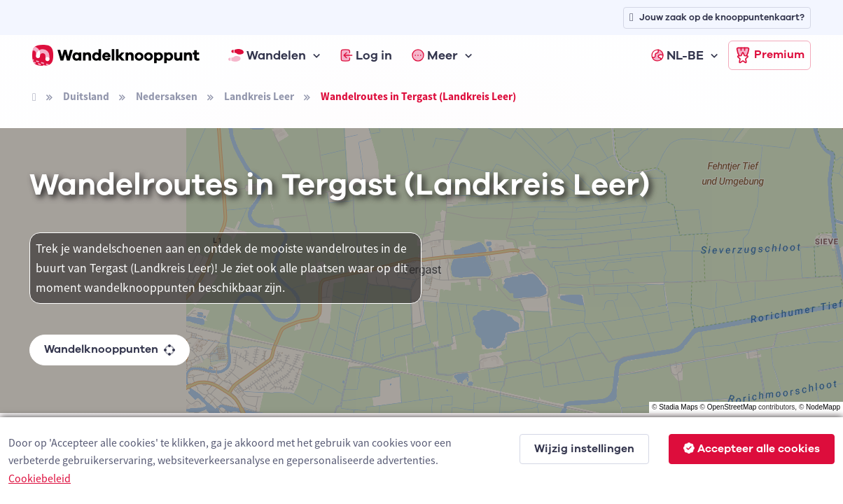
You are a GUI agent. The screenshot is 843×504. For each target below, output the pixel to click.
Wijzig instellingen (584, 449)
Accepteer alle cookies (752, 449)
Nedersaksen (167, 96)
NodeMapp (823, 407)
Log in (366, 55)
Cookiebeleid (40, 478)
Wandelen (267, 55)
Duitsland (86, 96)
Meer (435, 55)
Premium (769, 55)
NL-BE (677, 55)
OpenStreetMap (732, 407)
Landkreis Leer (259, 96)
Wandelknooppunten (110, 349)
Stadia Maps (678, 407)
